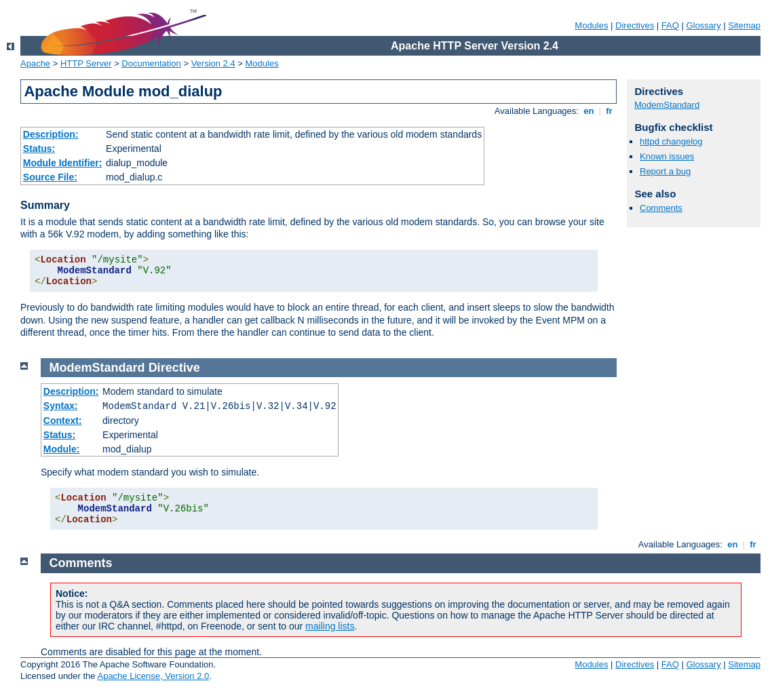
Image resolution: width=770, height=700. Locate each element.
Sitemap (744, 25)
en (589, 111)
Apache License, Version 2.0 (153, 676)
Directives (635, 25)
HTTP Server (86, 63)
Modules (591, 25)
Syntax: (61, 406)
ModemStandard (667, 105)
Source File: (50, 177)
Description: (51, 134)
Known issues (667, 156)
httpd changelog (671, 141)
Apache (35, 63)
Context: (63, 421)
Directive (174, 368)
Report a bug (665, 171)
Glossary (703, 25)
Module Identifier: (63, 163)
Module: (62, 449)
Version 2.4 (213, 63)
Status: (39, 149)
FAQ (670, 25)
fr (610, 111)
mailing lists (330, 626)
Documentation (151, 63)
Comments (661, 208)
